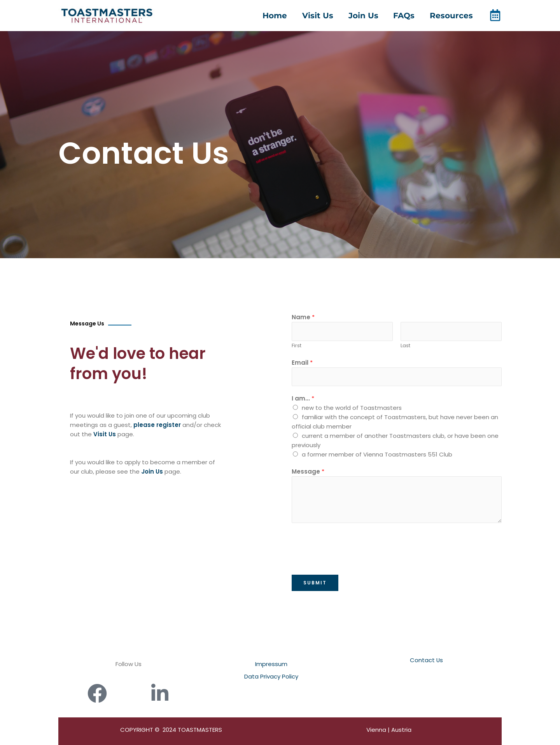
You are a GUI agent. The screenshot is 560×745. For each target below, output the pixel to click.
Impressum (271, 664)
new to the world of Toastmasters (352, 408)
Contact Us (427, 660)
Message (308, 471)
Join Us (366, 16)
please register (157, 425)
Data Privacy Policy (271, 676)
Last (405, 345)
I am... (303, 398)
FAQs (405, 16)
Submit (315, 583)
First (297, 345)
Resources (451, 16)
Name (303, 317)
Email (302, 363)
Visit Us (322, 16)
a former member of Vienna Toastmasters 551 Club (377, 454)
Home (281, 16)
